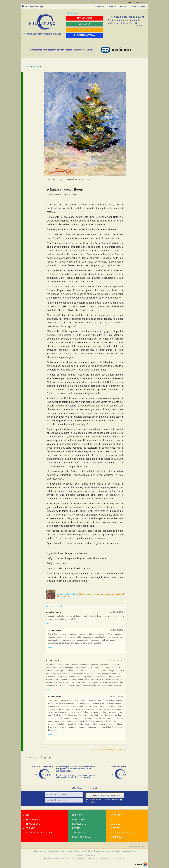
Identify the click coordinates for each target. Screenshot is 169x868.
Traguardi (78, 833)
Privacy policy (90, 855)
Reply (48, 623)
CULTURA (26, 67)
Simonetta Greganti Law (68, 594)
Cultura (36, 67)
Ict (27, 815)
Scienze (30, 828)
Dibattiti (115, 828)
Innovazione (33, 824)
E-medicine (78, 820)
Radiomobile (33, 820)
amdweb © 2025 (141, 847)
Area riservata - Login (34, 6)
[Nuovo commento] (54, 606)
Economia (116, 815)
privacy (116, 800)
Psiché (76, 828)
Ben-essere (79, 824)
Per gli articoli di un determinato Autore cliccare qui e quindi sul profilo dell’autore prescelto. (76, 776)
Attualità (116, 837)
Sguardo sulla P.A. (121, 833)
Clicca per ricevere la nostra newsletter (105, 795)
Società (115, 824)
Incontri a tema (81, 837)
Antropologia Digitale (39, 833)
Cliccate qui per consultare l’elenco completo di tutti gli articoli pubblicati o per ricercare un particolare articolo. (76, 769)
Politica (115, 820)
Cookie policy (79, 855)
